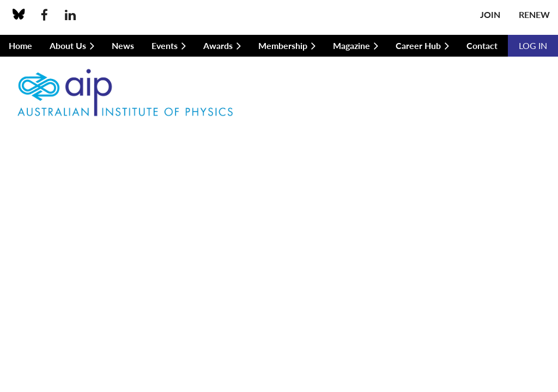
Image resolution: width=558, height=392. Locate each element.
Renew (534, 14)
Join (490, 14)
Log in (533, 45)
